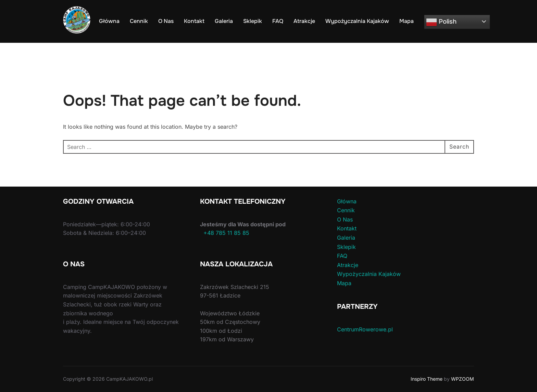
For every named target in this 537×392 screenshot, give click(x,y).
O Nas (166, 21)
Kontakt (194, 21)
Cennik (139, 21)
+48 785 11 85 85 (225, 233)
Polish (441, 22)
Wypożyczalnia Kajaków (357, 21)
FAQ (278, 21)
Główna (109, 21)
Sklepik (253, 21)
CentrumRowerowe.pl (365, 329)
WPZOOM (463, 379)
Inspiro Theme (427, 379)
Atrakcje (304, 21)
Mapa (407, 21)
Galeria (224, 21)
